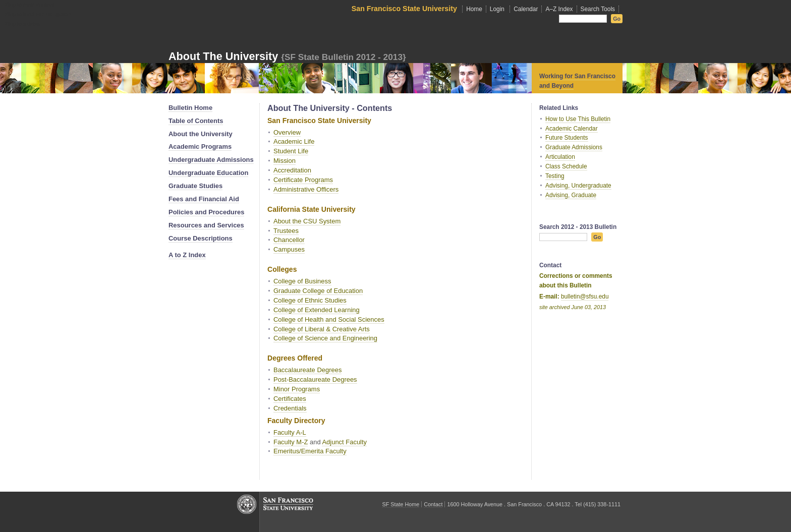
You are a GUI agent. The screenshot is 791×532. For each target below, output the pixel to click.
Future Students (567, 138)
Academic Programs (200, 146)
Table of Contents (196, 121)
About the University (223, 56)
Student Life (291, 151)
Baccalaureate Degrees (307, 370)
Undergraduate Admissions (211, 160)
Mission (285, 161)
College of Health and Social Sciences (329, 319)
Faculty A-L (290, 432)
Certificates (290, 399)
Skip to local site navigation (38, 14)
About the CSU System (307, 221)
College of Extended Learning (317, 310)
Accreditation (292, 170)
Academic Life (294, 141)
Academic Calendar (572, 129)
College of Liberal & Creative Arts (322, 329)
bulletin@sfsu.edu (585, 297)
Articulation (560, 157)
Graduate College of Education (318, 291)
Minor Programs (297, 389)
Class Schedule (566, 166)
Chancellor (289, 240)
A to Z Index (187, 255)
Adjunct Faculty (344, 442)
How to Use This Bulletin (578, 119)
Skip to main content (30, 5)
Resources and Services (206, 225)
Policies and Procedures (206, 212)
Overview (287, 132)
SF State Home (401, 504)
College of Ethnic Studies (310, 300)
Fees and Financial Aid (204, 199)
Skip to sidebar (23, 24)
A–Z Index (559, 9)
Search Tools (598, 9)
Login (497, 9)
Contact (433, 504)
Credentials (290, 408)
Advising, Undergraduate (578, 186)
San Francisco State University (404, 9)
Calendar (526, 9)
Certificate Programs (303, 180)
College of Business (302, 281)
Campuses (289, 249)
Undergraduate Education (208, 173)
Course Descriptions (201, 238)
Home (474, 9)
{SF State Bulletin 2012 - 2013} (344, 57)
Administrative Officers (306, 189)
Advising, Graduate (571, 195)
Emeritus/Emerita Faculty (310, 451)
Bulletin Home (190, 108)
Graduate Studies (195, 186)
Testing (555, 176)
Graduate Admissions (574, 147)
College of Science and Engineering (325, 338)
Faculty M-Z (291, 442)
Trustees (286, 231)
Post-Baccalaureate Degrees (315, 379)
